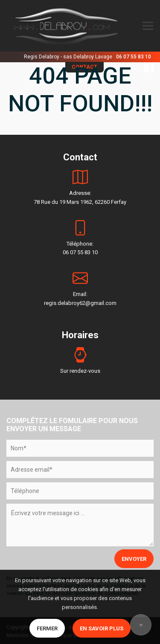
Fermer (47, 628)
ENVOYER (134, 559)
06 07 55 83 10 (134, 57)
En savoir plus (102, 628)
